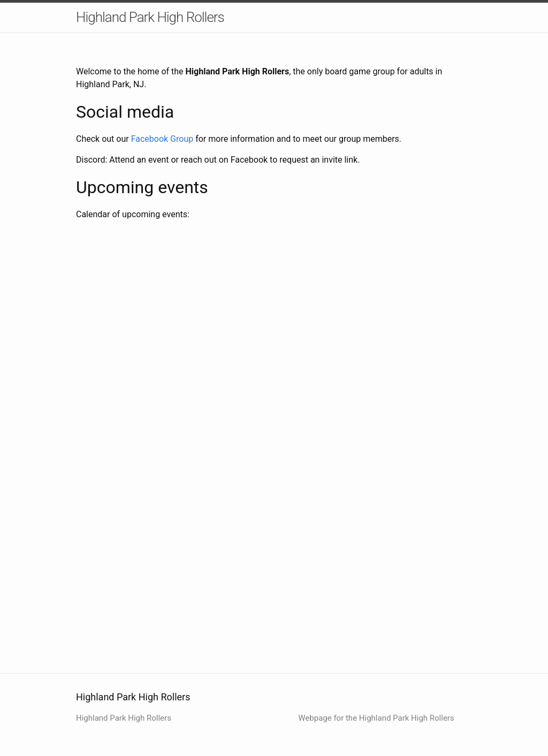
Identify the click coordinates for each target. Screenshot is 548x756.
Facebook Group (162, 139)
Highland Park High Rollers (150, 17)
